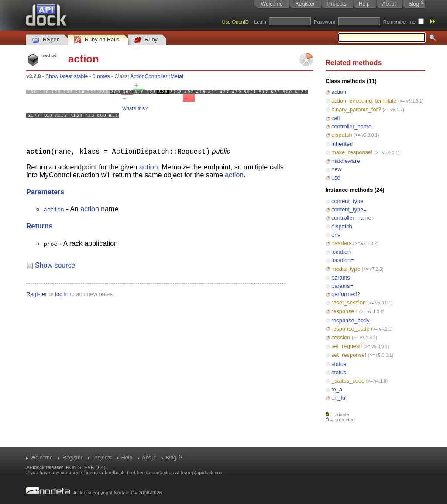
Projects (337, 4)
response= (344, 311)
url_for (339, 398)
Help (364, 4)
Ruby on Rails (97, 40)
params (341, 278)
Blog (414, 4)
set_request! (347, 346)
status (339, 364)
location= (343, 260)
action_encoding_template (364, 101)
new (336, 169)
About (389, 4)
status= (340, 372)
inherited (342, 144)
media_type (346, 269)
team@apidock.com (202, 473)
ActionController (149, 76)
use (336, 178)
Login (260, 22)
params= (342, 286)
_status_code (348, 381)
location (341, 252)
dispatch (342, 135)
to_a (337, 389)
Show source (55, 265)
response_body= (352, 320)
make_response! (352, 152)
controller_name (351, 126)
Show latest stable (67, 76)
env (336, 235)
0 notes (101, 76)
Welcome (272, 4)
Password (325, 22)
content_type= (349, 209)
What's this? (135, 108)
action (339, 92)
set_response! (349, 355)
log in (62, 294)
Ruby (146, 40)
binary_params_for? (356, 109)
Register (305, 4)
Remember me (399, 22)
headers (341, 243)
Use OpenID (235, 22)
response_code (351, 329)
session (341, 337)
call (335, 118)
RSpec (46, 40)
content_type (347, 201)
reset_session (349, 302)
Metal (177, 76)
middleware (346, 161)
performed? (346, 294)
